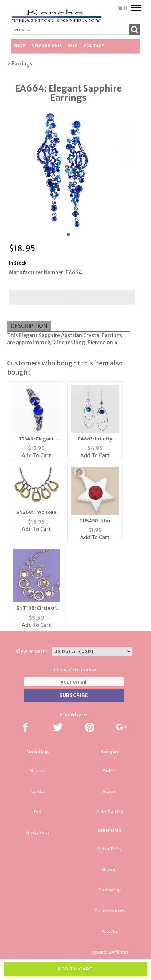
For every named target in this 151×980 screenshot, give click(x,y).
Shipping (110, 870)
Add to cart (75, 969)
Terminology (110, 890)
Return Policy (110, 849)
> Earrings (20, 64)
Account (110, 791)
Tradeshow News (110, 911)
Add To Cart (36, 455)
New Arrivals (47, 46)
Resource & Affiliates (110, 952)
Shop (20, 46)
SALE (73, 46)
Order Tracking (110, 812)
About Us (37, 771)
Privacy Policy (38, 833)
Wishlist (110, 771)
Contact (94, 46)
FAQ (38, 812)
